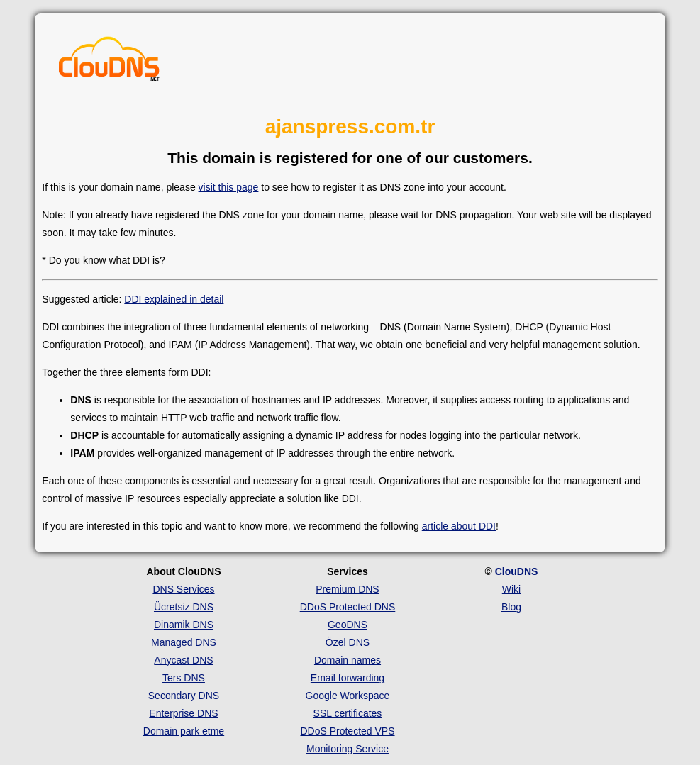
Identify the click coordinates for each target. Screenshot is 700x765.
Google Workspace (348, 696)
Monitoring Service (348, 749)
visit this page (229, 187)
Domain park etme (184, 731)
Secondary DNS (184, 696)
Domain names (348, 660)
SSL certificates (348, 713)
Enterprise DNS (183, 713)
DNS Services (183, 589)
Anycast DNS (183, 660)
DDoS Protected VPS (347, 731)
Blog (511, 607)
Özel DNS (348, 642)
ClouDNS (517, 571)
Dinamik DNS (184, 625)
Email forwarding (348, 678)
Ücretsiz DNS (184, 607)
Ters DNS (184, 678)
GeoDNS (348, 625)
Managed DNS (184, 642)
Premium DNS (347, 589)
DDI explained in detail (174, 299)
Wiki (511, 589)
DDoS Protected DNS (348, 607)
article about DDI (459, 526)
